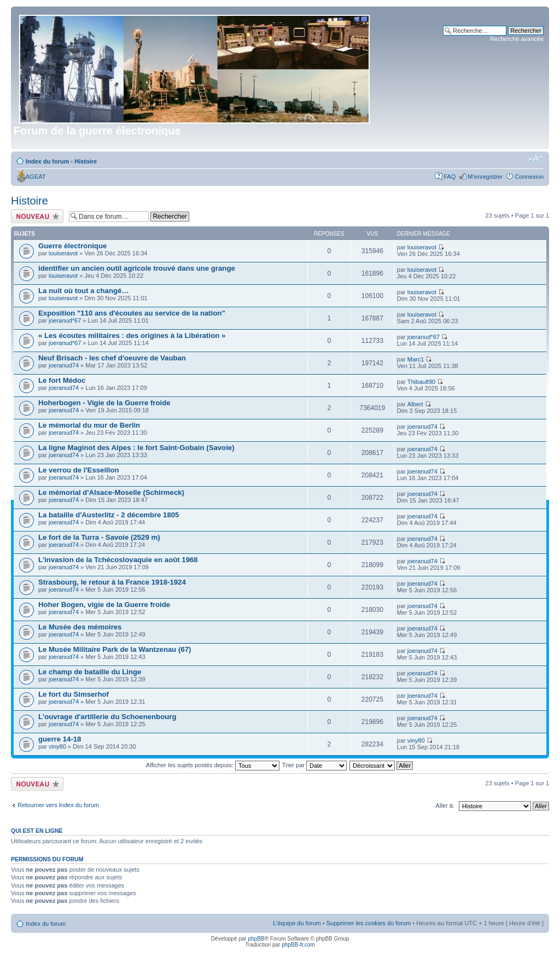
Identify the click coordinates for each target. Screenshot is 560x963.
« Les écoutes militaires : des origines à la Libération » (132, 335)
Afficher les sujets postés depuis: (213, 765)
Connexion (529, 177)
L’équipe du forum (297, 923)
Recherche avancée (517, 39)
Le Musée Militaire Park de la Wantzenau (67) (115, 649)
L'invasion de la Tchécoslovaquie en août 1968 (118, 560)
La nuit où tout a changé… (84, 291)
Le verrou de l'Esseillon (79, 470)
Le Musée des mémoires (80, 627)
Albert (415, 404)
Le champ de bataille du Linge (90, 672)
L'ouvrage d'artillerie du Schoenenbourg (107, 717)
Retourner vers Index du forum (58, 805)
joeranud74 (64, 365)
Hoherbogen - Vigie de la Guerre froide (104, 403)
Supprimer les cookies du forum (369, 923)
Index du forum (47, 161)
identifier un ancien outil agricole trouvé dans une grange (137, 268)
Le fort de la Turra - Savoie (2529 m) (99, 537)
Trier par (314, 765)
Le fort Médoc (62, 380)
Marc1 (416, 359)
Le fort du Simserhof (74, 694)
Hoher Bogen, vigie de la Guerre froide (104, 605)
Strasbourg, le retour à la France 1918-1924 (112, 582)
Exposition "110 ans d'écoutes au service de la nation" (132, 313)
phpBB (256, 939)
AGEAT (36, 177)
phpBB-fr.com (298, 945)
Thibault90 (421, 382)
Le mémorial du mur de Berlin (89, 425)
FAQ (450, 177)
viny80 (57, 746)
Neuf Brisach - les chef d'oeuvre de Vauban (112, 358)
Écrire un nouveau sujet (37, 216)
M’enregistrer (485, 177)
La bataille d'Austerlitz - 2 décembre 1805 (109, 515)
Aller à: (445, 806)
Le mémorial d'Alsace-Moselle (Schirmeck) (111, 492)
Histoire (86, 161)
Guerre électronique (72, 246)
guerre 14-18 (60, 739)
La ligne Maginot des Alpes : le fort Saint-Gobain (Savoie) (136, 448)
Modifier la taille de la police (536, 159)
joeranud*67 (65, 320)
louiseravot (63, 253)
